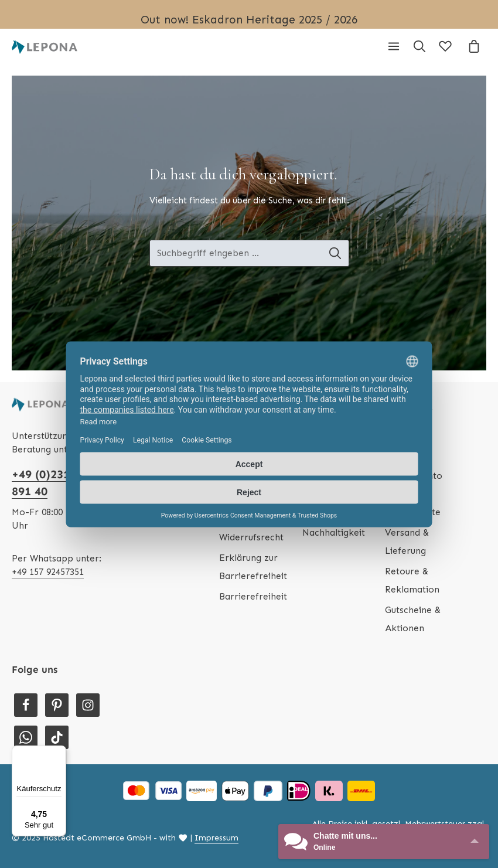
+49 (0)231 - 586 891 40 (56, 483)
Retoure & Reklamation (412, 580)
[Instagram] (88, 705)
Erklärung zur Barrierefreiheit (253, 567)
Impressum (216, 838)
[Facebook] (26, 705)
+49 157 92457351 (48, 572)
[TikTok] (57, 737)
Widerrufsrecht (251, 537)
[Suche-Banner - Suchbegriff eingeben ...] (236, 253)
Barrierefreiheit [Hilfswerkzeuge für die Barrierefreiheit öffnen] (253, 596)
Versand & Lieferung (407, 542)
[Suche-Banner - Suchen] (341, 253)
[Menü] (394, 46)
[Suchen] (419, 46)
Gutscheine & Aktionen (413, 619)
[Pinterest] (57, 705)
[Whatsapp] (26, 737)
